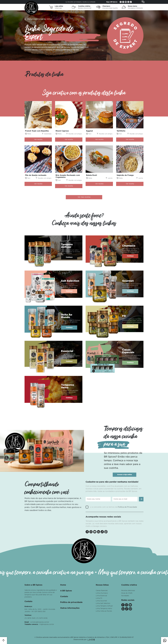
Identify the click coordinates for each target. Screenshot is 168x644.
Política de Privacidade (127, 507)
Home (63, 585)
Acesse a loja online (125, 475)
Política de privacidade (71, 602)
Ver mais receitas (84, 197)
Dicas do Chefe (127, 593)
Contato (64, 597)
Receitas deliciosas (128, 591)
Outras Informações (70, 608)
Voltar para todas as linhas (40, 19)
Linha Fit (99, 598)
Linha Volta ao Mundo (104, 611)
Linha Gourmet (101, 601)
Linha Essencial (101, 596)
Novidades (125, 596)
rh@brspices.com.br (47, 624)
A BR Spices (66, 591)
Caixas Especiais (102, 591)
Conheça (69, 257)
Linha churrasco (102, 593)
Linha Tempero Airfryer (104, 606)
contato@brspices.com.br (40, 622)
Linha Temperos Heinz (104, 609)
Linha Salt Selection (103, 603)
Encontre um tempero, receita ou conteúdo (80, 2)
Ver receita (38, 140)
